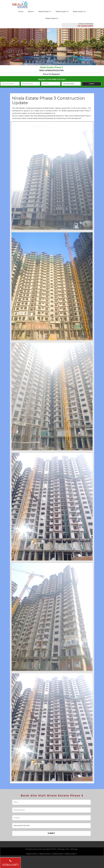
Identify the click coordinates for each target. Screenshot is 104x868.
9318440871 (10, 863)
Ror (68, 849)
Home (21, 12)
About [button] (31, 12)
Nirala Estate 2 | (33, 854)
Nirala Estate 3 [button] (62, 12)
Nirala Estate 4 (59, 854)
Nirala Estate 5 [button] (52, 18)
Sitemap (61, 849)
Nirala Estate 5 (71, 854)
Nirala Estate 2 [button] (45, 12)
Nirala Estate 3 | (46, 854)
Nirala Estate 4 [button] (79, 12)
